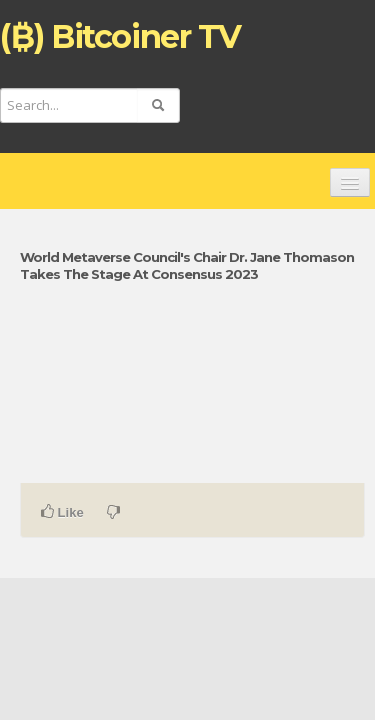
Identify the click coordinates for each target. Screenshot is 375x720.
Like (62, 512)
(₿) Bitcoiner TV (120, 36)
